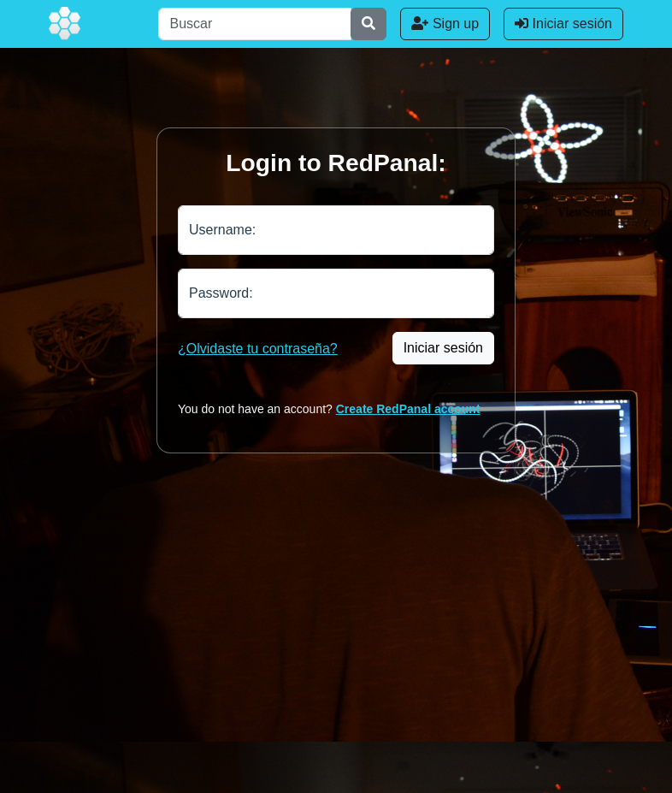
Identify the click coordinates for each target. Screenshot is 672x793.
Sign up (445, 24)
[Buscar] (255, 24)
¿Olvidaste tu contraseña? (258, 349)
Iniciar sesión (563, 24)
